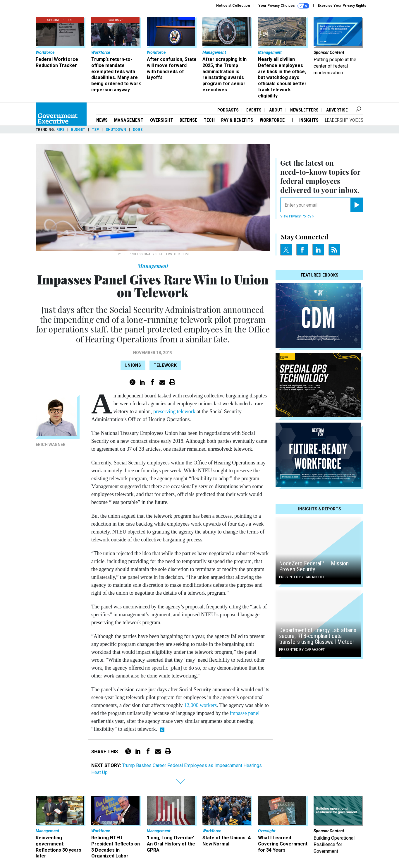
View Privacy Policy (297, 216)
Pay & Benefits (237, 120)
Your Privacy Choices (284, 6)
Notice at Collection (233, 6)
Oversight (162, 120)
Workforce (273, 120)
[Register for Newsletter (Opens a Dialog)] (357, 205)
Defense (188, 120)
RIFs (60, 130)
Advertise (337, 110)
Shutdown (116, 130)
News (102, 120)
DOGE (138, 130)
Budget (78, 130)
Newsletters (304, 110)
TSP (95, 130)
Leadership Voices (344, 120)
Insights (309, 120)
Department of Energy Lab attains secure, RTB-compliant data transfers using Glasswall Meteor (318, 636)
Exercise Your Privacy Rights (342, 6)
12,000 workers (200, 705)
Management (129, 120)
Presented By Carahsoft (302, 577)
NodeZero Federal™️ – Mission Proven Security (314, 566)
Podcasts (228, 110)
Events (254, 110)
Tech (209, 120)
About (276, 110)
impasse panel (245, 713)
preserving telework (174, 411)
